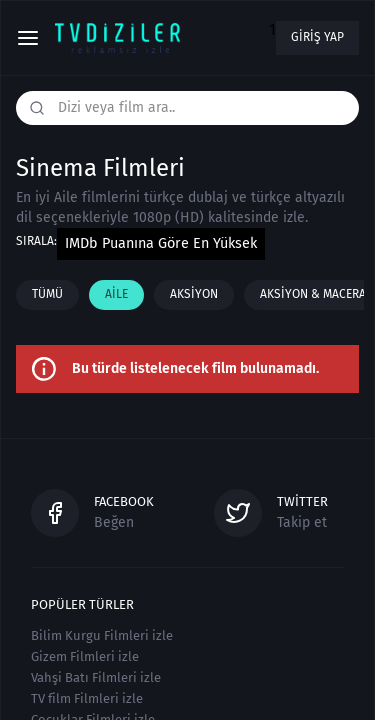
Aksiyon (194, 294)
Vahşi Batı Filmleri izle (96, 677)
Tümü (47, 294)
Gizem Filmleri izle (85, 656)
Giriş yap (317, 37)
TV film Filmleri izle (87, 698)
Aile (116, 294)
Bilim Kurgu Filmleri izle (102, 635)
